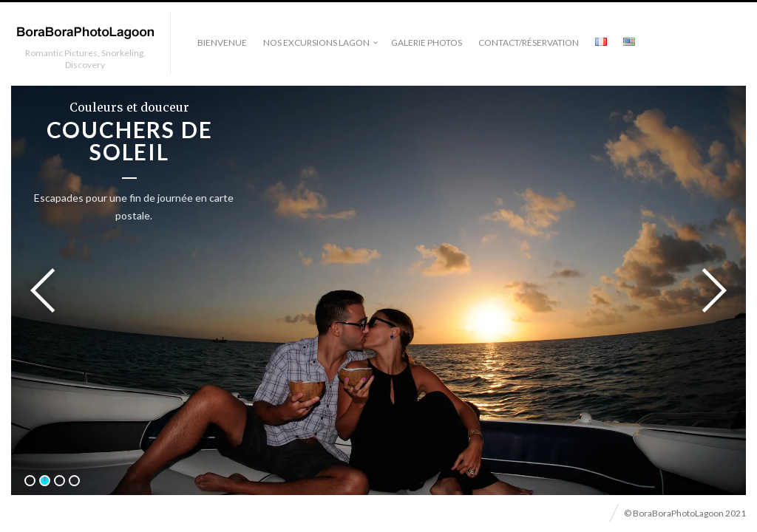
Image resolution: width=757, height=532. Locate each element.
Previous (47, 290)
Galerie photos (427, 42)
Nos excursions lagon (316, 42)
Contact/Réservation (529, 42)
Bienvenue (222, 42)
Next (710, 290)
